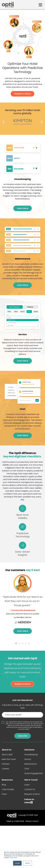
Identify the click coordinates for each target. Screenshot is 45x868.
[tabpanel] (22, 605)
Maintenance (31, 764)
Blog (4, 785)
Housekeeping (31, 755)
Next (42, 122)
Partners (6, 764)
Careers (5, 769)
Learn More (23, 208)
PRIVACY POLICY (32, 821)
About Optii (7, 755)
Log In (27, 785)
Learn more (13, 858)
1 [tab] (16, 643)
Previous (3, 122)
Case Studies (8, 789)
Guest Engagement (34, 773)
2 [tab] (19, 643)
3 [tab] (22, 643)
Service (28, 759)
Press (4, 794)
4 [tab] (26, 643)
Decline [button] (27, 863)
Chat (27, 769)
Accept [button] (17, 863)
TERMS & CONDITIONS (15, 821)
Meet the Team (9, 759)
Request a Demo (22, 94)
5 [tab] (29, 643)
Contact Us (30, 789)
